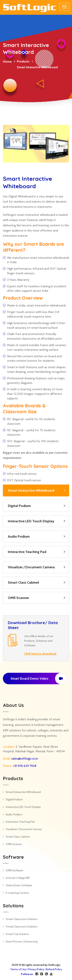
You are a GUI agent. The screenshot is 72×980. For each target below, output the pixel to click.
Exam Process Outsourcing (22, 941)
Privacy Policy (36, 969)
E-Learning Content (17, 893)
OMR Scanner (18, 598)
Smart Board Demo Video (39, 679)
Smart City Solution (17, 934)
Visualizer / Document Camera (31, 567)
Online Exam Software (19, 885)
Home (7, 62)
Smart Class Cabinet (24, 582)
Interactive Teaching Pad (27, 552)
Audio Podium (19, 536)
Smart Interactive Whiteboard (31, 490)
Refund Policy (54, 969)
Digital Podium (19, 506)
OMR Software (14, 870)
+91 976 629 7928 (24, 766)
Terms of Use (18, 969)
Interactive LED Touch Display (31, 521)
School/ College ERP (18, 878)
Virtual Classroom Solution (22, 927)
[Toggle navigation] (64, 7)
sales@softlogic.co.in (24, 759)
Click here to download (40, 654)
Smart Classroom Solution (22, 919)
